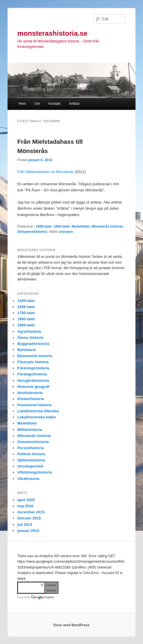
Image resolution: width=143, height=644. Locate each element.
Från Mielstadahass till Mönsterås (45, 172)
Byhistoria (26, 350)
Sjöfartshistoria (31, 460)
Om (37, 104)
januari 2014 (28, 531)
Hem (22, 104)
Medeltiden (81, 226)
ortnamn (66, 232)
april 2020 (26, 500)
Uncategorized (30, 466)
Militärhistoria (30, 430)
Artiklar (74, 104)
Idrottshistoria (30, 393)
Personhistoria (30, 448)
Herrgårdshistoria (33, 381)
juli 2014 (25, 525)
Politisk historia (31, 454)
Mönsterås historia (107, 226)
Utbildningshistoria (34, 472)
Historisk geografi (33, 387)
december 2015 (31, 512)
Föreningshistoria (33, 368)
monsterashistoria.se (52, 33)
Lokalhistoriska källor (37, 417)
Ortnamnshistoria (32, 232)
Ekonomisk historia (35, 356)
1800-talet (26, 319)
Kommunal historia (34, 405)
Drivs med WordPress (72, 625)
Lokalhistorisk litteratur (38, 411)
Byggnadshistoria (33, 344)
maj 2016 (25, 506)
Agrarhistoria (29, 331)
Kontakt (54, 104)
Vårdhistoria (28, 479)
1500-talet (43, 226)
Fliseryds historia (33, 362)
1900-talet (26, 325)
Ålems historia (30, 338)
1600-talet (61, 226)
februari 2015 (29, 518)
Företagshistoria (32, 374)
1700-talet (26, 313)
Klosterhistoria (31, 399)
